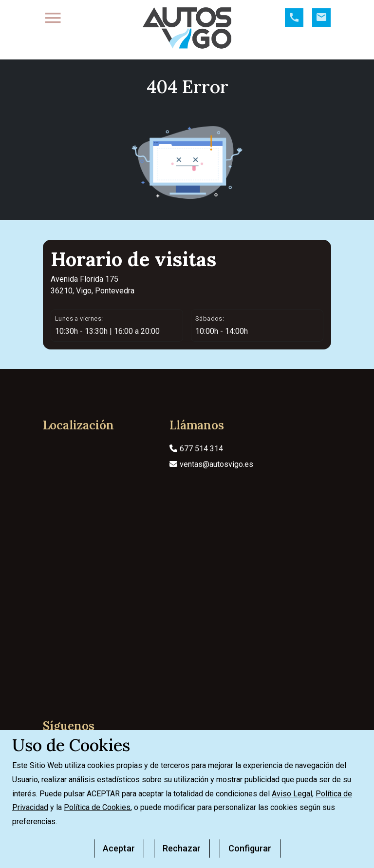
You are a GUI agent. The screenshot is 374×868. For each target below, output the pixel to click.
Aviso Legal (292, 794)
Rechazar (182, 848)
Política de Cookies (97, 807)
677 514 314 (196, 462)
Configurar (250, 848)
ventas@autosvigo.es (211, 478)
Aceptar (119, 848)
